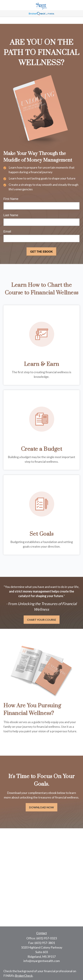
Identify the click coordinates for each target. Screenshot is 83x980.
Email (7, 232)
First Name (11, 199)
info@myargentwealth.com (42, 961)
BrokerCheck (24, 976)
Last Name (11, 215)
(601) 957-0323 (47, 938)
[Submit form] (41, 252)
